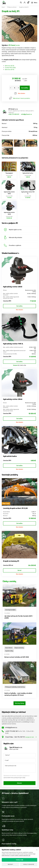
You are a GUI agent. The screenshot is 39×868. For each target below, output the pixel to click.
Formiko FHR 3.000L (10, 68)
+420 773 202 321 (14, 114)
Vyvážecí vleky (9, 651)
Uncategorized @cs (10, 610)
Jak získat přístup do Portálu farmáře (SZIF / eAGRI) (19, 617)
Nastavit (10, 864)
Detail (19, 570)
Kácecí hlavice (9, 648)
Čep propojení (9, 173)
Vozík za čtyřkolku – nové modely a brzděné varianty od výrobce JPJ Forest (18, 694)
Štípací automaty (19, 648)
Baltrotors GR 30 (10, 66)
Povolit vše (20, 860)
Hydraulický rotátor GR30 (9, 193)
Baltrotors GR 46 (10, 70)
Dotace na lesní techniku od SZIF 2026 (17, 657)
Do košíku (25, 88)
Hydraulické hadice (28, 173)
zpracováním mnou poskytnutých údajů (14, 778)
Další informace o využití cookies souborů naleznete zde (16, 855)
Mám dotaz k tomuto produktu (19, 98)
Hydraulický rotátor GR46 (9, 213)
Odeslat (19, 783)
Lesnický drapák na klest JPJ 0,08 (15, 508)
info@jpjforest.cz (26, 114)
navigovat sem (30, 737)
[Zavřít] (37, 850)
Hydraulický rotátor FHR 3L (28, 193)
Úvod (3, 7)
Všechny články (19, 703)
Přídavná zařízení (12, 7)
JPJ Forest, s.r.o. (14, 45)
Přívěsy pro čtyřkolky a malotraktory (15, 687)
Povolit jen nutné (29, 864)
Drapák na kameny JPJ (11, 561)
